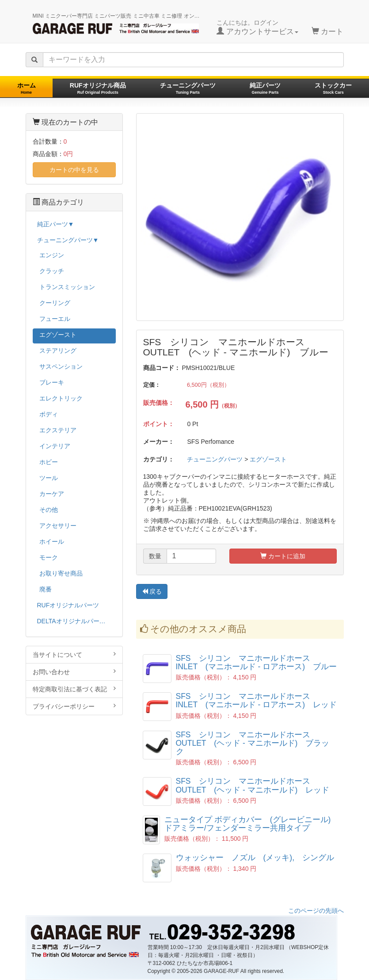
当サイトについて (74, 654)
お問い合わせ (74, 672)
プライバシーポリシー (74, 706)
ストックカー (333, 88)
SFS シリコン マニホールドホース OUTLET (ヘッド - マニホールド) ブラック (253, 743)
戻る (152, 591)
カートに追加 (283, 556)
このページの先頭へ (316, 911)
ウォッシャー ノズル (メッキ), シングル (255, 858)
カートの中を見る (74, 170)
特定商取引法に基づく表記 (74, 689)
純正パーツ (265, 88)
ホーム (27, 88)
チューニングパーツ (188, 88)
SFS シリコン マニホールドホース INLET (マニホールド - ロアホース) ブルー (257, 662)
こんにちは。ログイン (257, 27)
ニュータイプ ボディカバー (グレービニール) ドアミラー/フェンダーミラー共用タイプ (248, 824)
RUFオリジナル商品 (98, 88)
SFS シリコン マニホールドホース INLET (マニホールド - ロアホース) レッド (257, 700)
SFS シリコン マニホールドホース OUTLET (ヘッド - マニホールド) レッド (253, 785)
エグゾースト (268, 459)
